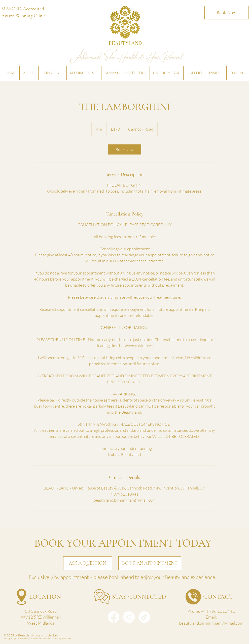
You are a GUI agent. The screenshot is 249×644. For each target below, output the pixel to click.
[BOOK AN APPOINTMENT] (150, 563)
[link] (125, 149)
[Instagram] (129, 617)
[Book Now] (226, 13)
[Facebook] (114, 617)
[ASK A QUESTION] (88, 563)
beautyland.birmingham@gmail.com (211, 623)
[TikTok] (144, 617)
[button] (29, 73)
